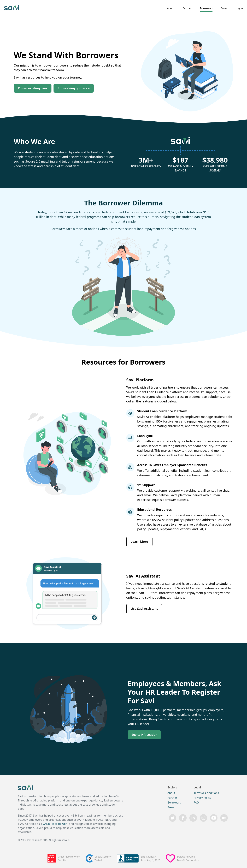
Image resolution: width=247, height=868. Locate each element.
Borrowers (206, 8)
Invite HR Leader (144, 735)
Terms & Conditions (206, 793)
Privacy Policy (202, 798)
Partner (187, 8)
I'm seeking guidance (74, 88)
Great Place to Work (55, 824)
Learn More (139, 542)
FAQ (196, 802)
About (171, 8)
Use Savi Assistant (144, 609)
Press (224, 8)
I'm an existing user (33, 88)
